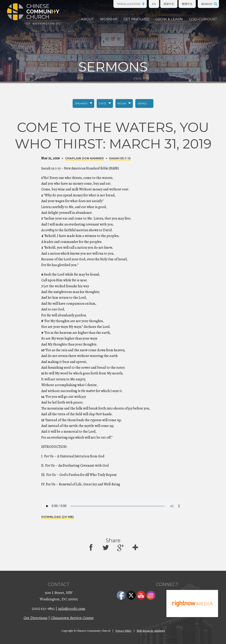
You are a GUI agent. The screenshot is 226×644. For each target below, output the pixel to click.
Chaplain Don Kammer (84, 158)
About (87, 19)
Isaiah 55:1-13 (120, 158)
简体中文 (169, 4)
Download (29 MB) (57, 517)
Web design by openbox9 (151, 631)
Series (142, 103)
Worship (109, 19)
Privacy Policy (123, 631)
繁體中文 (187, 4)
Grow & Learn (169, 19)
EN (154, 4)
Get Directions (36, 618)
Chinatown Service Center (72, 618)
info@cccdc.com (72, 608)
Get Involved (136, 19)
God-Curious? (203, 19)
